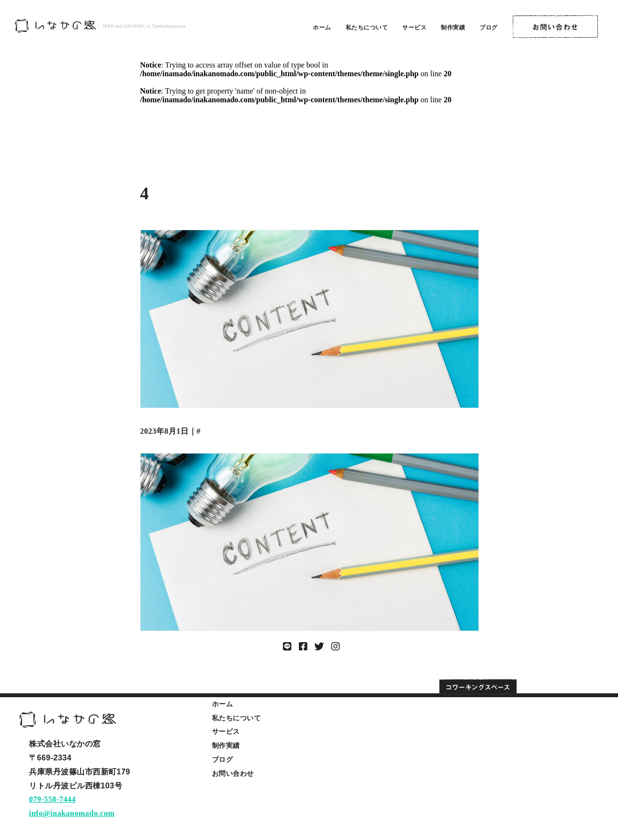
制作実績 (453, 28)
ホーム (322, 28)
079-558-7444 (52, 799)
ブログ (489, 28)
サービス (414, 28)
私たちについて (367, 28)
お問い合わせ (233, 773)
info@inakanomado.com (72, 813)
